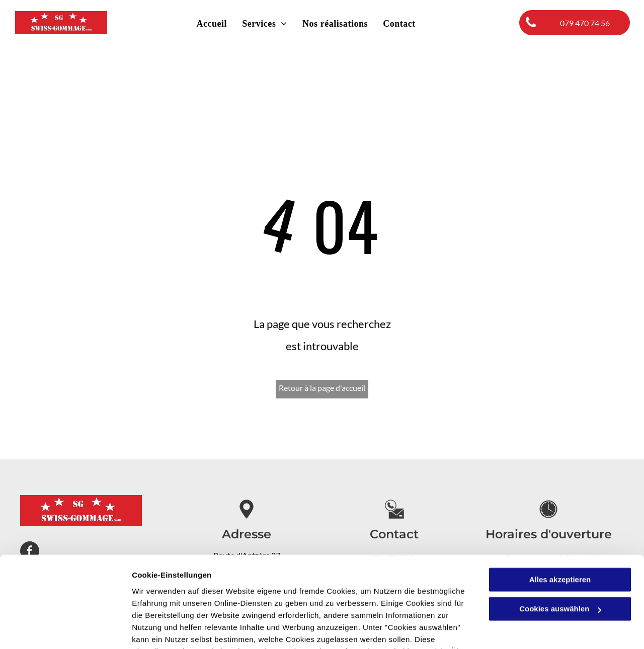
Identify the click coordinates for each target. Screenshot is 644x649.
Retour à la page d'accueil (322, 388)
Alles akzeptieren (560, 517)
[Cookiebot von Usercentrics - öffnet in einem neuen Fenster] (65, 629)
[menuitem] (212, 24)
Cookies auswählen (167, 629)
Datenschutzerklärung (247, 601)
